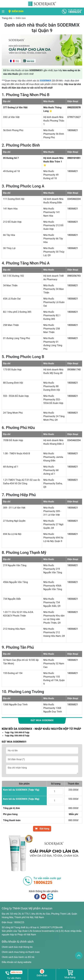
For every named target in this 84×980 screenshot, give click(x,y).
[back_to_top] (79, 956)
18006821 (73, 130)
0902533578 (74, 107)
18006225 (19, 922)
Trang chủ (7, 18)
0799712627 (74, 117)
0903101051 (74, 158)
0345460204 (74, 199)
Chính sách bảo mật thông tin (17, 947)
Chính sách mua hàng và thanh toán (21, 952)
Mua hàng (70, 977)
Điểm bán (18, 11)
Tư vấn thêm (14, 978)
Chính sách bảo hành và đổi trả (18, 957)
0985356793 (74, 276)
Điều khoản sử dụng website (17, 962)
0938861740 (74, 370)
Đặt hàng (42, 829)
